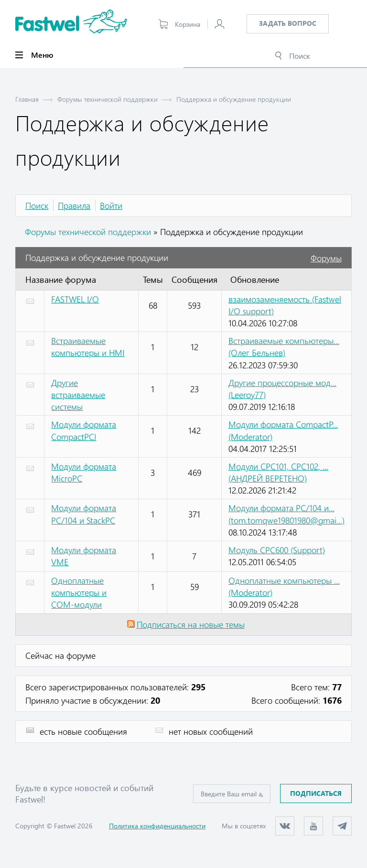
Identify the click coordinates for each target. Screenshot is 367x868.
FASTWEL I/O (75, 299)
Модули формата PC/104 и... (286, 514)
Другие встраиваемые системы (78, 395)
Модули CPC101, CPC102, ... (278, 472)
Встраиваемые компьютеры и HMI (88, 347)
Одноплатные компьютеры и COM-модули (79, 592)
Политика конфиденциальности (157, 826)
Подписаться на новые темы (191, 624)
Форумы (326, 258)
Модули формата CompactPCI (84, 430)
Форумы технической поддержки (108, 99)
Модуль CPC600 (277, 550)
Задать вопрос (288, 23)
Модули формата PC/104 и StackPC (84, 514)
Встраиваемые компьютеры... (284, 347)
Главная (27, 99)
